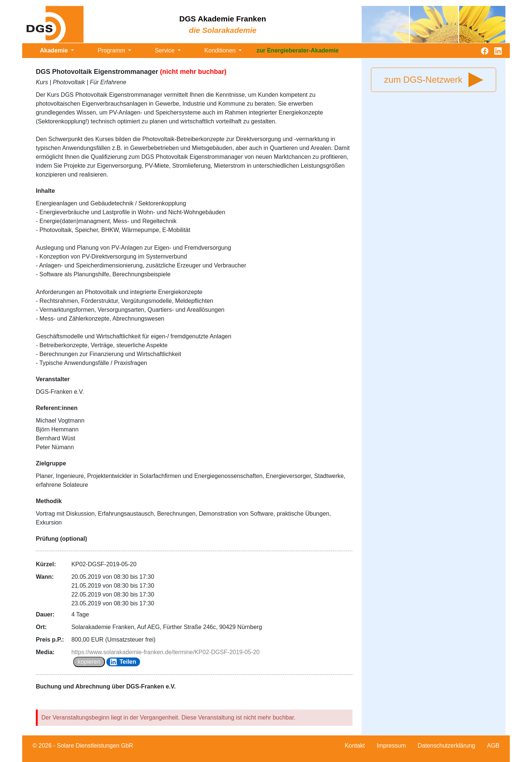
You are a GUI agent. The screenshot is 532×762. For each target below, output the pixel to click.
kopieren (89, 662)
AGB (493, 746)
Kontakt (355, 746)
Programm (112, 50)
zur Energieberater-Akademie (297, 50)
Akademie (55, 50)
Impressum (391, 746)
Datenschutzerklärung (447, 746)
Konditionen (221, 50)
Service (166, 50)
